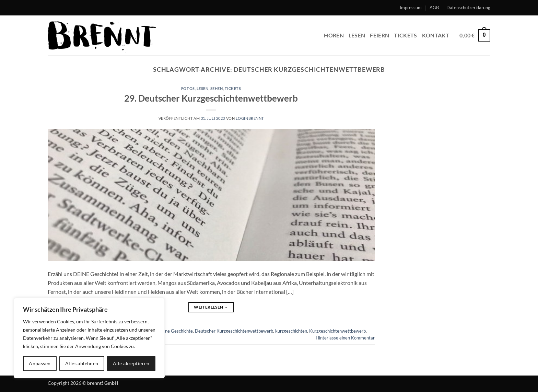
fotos (188, 88)
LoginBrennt (250, 118)
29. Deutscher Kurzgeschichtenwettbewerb (211, 98)
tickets (233, 88)
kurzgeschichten (291, 331)
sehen (217, 88)
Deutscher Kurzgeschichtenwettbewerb (234, 331)
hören (334, 35)
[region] (89, 338)
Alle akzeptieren (131, 363)
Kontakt (436, 35)
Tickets (405, 35)
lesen (357, 35)
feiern (379, 35)
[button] (475, 36)
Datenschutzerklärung (468, 8)
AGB (434, 8)
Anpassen (40, 363)
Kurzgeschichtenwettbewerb (337, 331)
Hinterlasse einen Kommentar (345, 338)
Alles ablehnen (82, 363)
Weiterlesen (211, 307)
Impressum (411, 8)
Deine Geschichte (176, 331)
